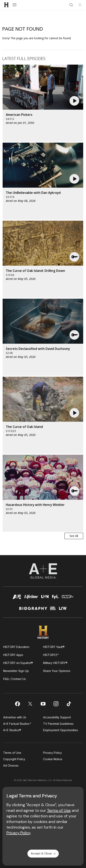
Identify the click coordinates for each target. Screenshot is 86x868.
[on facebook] (17, 704)
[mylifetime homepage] (31, 598)
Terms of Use (12, 753)
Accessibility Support (57, 717)
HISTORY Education (16, 647)
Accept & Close (44, 853)
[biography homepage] (33, 610)
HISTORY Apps (13, 655)
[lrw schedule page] (63, 610)
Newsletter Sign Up (16, 671)
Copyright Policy (14, 759)
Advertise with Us (15, 717)
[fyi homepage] (55, 598)
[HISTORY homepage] (43, 632)
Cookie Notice (53, 759)
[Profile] (80, 5)
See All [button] (74, 536)
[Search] (71, 5)
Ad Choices (11, 765)
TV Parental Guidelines (58, 724)
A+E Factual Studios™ (17, 724)
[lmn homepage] (45, 598)
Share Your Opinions (57, 671)
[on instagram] (56, 704)
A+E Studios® (12, 730)
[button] (75, 101)
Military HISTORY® (55, 663)
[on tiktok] (69, 704)
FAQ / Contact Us (15, 679)
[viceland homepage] (67, 598)
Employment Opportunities (61, 730)
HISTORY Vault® (54, 647)
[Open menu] (15, 5)
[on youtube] (43, 704)
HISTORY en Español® (18, 663)
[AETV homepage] (17, 598)
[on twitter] (30, 704)
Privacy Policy (52, 753)
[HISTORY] (6, 5)
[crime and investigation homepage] (53, 610)
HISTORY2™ (51, 655)
